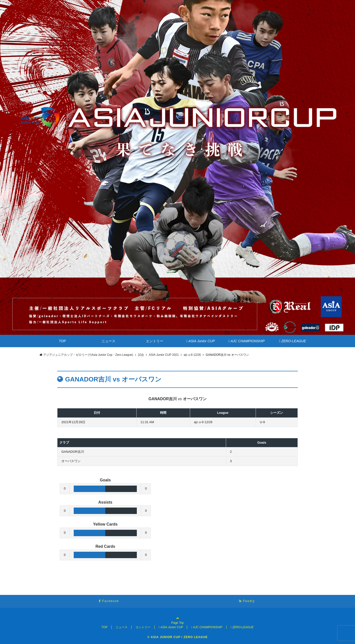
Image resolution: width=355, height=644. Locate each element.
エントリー (155, 341)
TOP (62, 341)
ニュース (108, 341)
